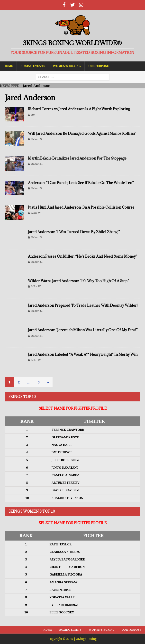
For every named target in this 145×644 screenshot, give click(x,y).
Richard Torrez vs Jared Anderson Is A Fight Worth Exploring (79, 109)
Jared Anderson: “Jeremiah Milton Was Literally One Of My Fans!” (83, 330)
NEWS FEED (10, 86)
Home (8, 66)
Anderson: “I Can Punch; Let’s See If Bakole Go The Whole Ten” (81, 183)
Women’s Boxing (67, 66)
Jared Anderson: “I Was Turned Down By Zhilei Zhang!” (74, 232)
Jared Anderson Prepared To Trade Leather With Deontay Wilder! (83, 305)
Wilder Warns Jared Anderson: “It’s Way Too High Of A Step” (79, 281)
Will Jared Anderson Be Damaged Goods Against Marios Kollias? (82, 133)
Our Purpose (99, 66)
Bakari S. (37, 139)
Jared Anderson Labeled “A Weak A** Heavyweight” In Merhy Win (83, 354)
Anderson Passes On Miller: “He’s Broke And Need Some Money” (83, 256)
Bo (33, 115)
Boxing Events (33, 66)
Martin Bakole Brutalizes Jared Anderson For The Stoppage (77, 158)
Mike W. (36, 213)
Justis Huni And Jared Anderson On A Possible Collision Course (81, 207)
